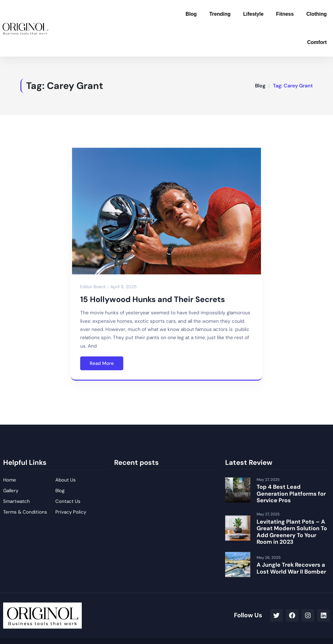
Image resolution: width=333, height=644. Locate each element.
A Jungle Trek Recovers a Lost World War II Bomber (291, 568)
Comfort (317, 42)
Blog (191, 14)
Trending (220, 14)
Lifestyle (253, 14)
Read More (102, 363)
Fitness (285, 14)
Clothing (316, 14)
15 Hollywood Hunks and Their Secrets (153, 299)
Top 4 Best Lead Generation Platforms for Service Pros (291, 494)
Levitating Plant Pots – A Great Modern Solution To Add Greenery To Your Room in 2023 (292, 532)
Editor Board (93, 287)
